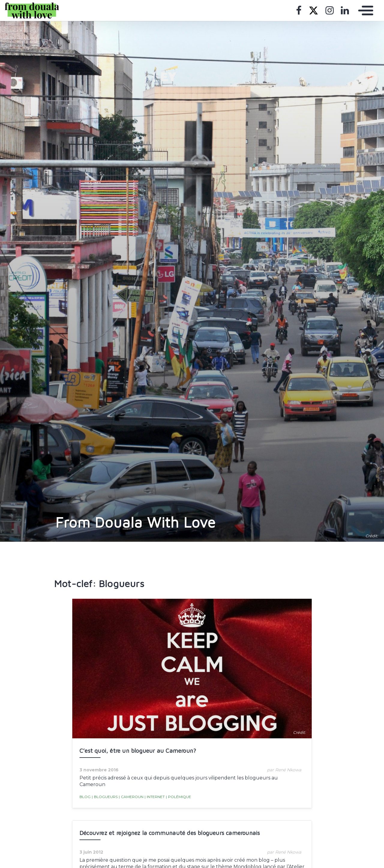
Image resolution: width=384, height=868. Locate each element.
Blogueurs (105, 797)
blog (85, 797)
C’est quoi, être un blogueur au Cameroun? (138, 750)
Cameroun (131, 797)
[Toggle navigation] (364, 11)
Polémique (178, 797)
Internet (155, 797)
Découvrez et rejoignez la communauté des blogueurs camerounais (170, 833)
